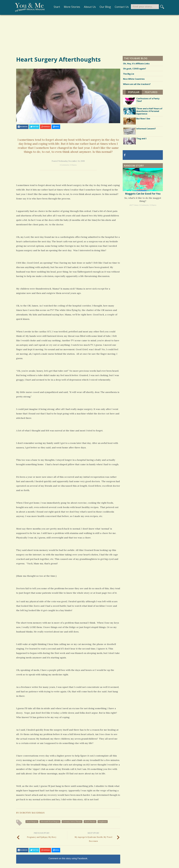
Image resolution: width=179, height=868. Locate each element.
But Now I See (143, 119)
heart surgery (32, 822)
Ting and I (141, 139)
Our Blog (103, 7)
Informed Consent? (146, 129)
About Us (88, 7)
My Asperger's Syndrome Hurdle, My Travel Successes (93, 837)
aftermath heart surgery (50, 822)
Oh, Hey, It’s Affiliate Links (136, 64)
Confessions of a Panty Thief (148, 100)
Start (55, 7)
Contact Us (120, 7)
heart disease (90, 822)
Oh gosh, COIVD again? (134, 69)
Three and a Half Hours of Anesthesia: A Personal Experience (149, 111)
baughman (103, 822)
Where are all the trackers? (137, 84)
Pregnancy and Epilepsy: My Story (42, 835)
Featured (151, 92)
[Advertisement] (89, 35)
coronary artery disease (72, 822)
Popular (134, 92)
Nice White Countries (134, 79)
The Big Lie (129, 74)
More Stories (70, 7)
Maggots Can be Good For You (143, 194)
